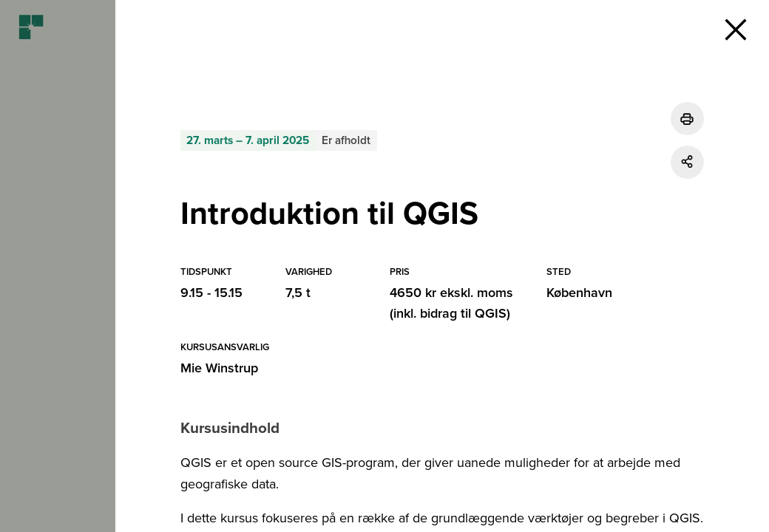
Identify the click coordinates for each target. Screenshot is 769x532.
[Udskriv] (687, 119)
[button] (736, 30)
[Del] (687, 162)
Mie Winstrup (219, 368)
